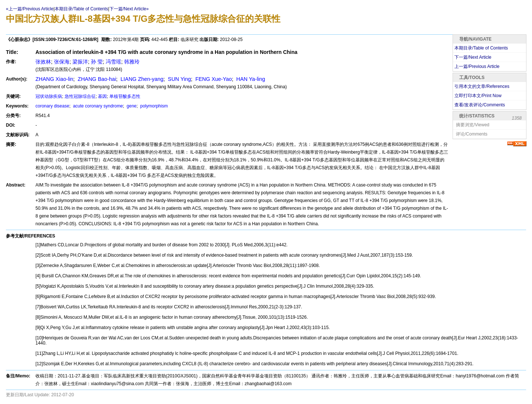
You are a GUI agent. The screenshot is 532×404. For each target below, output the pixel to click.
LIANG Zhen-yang (141, 79)
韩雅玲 (132, 62)
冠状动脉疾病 (49, 96)
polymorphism (153, 106)
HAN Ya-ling (250, 79)
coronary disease (52, 106)
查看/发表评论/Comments (480, 105)
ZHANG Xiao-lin (54, 79)
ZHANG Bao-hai (96, 79)
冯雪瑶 (113, 62)
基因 (102, 96)
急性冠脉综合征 (80, 96)
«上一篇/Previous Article (30, 9)
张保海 (62, 62)
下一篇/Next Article (473, 57)
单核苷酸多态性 (125, 96)
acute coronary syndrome (97, 106)
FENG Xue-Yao (213, 79)
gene (131, 106)
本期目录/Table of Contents (81, 9)
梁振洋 (80, 62)
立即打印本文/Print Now (478, 96)
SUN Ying (178, 79)
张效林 (43, 62)
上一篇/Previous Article (477, 66)
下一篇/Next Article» (129, 9)
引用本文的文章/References (482, 86)
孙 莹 (97, 62)
